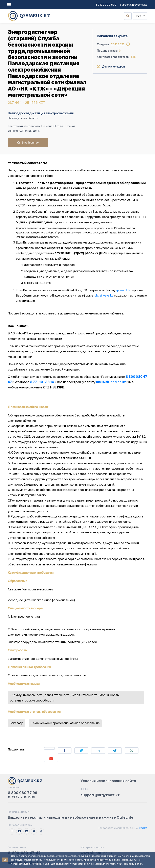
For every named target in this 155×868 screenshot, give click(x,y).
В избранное (28, 143)
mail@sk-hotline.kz (111, 382)
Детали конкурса (111, 67)
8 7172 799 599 (106, 5)
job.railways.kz (104, 295)
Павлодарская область (23, 118)
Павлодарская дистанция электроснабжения (41, 113)
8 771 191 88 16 (42, 382)
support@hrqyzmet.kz (134, 5)
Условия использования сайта (108, 781)
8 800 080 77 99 (23, 793)
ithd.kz (143, 828)
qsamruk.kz (124, 290)
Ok (5, 860)
